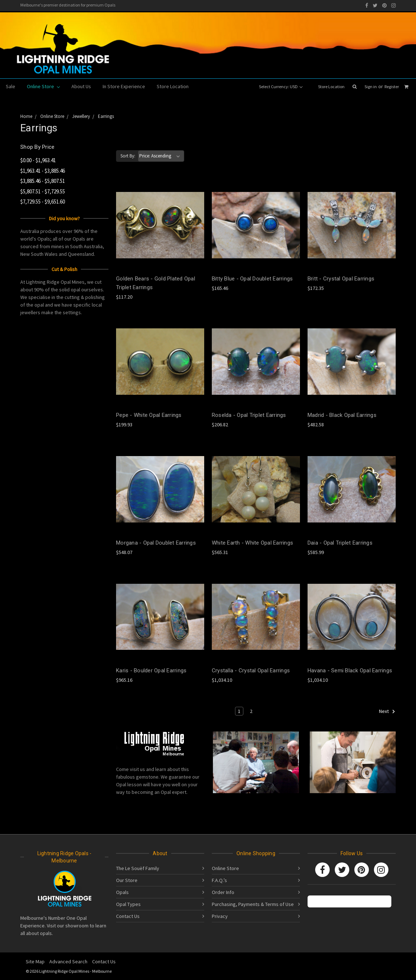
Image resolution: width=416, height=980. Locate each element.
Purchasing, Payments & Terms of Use (253, 904)
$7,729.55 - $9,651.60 (43, 202)
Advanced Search (68, 961)
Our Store (127, 880)
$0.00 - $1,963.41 (38, 160)
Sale (11, 86)
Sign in (371, 87)
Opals (122, 892)
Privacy (220, 916)
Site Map (35, 961)
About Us (81, 86)
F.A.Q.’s (219, 880)
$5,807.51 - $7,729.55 (43, 191)
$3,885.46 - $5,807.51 (43, 181)
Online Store (43, 86)
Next (387, 712)
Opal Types (128, 904)
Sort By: (128, 156)
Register (392, 87)
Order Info (223, 892)
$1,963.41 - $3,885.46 (43, 171)
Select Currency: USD (281, 87)
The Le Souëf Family (138, 868)
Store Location (331, 87)
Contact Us (128, 916)
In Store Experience (124, 86)
